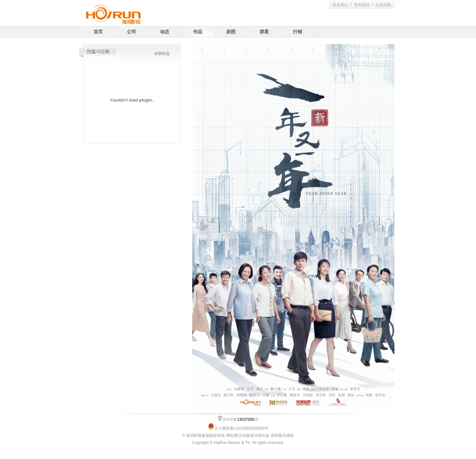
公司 (131, 32)
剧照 (231, 32)
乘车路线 (362, 5)
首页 (98, 32)
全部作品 (162, 54)
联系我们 (340, 5)
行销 (298, 32)
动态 (165, 32)
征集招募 (383, 5)
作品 (198, 32)
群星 (264, 32)
